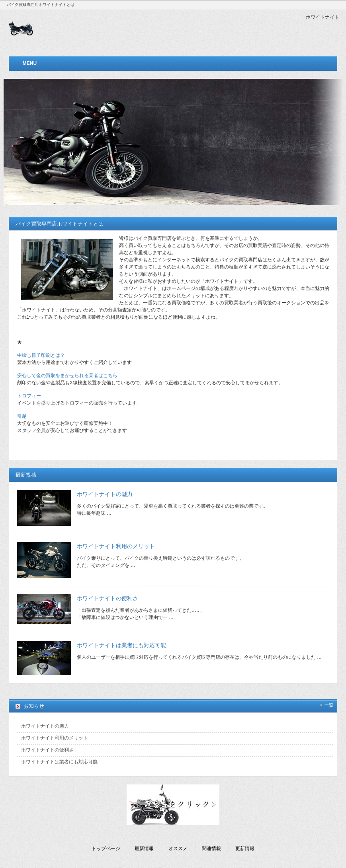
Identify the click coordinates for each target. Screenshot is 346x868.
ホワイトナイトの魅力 (105, 494)
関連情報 (211, 849)
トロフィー (29, 396)
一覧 (329, 705)
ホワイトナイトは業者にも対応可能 (121, 645)
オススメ (178, 849)
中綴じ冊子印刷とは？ (41, 355)
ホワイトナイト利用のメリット (116, 546)
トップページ (106, 849)
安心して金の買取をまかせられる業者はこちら (67, 376)
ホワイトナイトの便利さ (108, 598)
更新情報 (245, 849)
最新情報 (144, 849)
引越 (22, 416)
